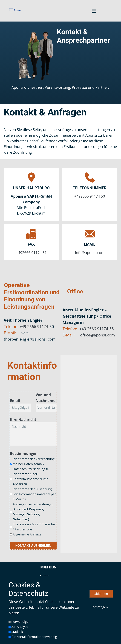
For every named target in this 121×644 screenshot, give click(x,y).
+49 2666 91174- (35, 326)
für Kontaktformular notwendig (34, 637)
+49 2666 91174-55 (97, 329)
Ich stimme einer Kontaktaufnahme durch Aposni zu (31, 479)
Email (15, 401)
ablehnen (101, 594)
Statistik (17, 632)
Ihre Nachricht (23, 420)
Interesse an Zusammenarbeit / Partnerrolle (35, 527)
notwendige (20, 622)
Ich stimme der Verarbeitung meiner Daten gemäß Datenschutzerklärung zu (34, 464)
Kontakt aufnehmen (33, 545)
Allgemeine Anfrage (27, 534)
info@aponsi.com (90, 253)
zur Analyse (20, 627)
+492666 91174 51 (31, 253)
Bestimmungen (24, 453)
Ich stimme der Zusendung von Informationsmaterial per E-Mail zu (34, 494)
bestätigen (100, 607)
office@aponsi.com (98, 335)
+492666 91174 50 (90, 196)
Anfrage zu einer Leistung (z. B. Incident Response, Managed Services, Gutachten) (33, 512)
